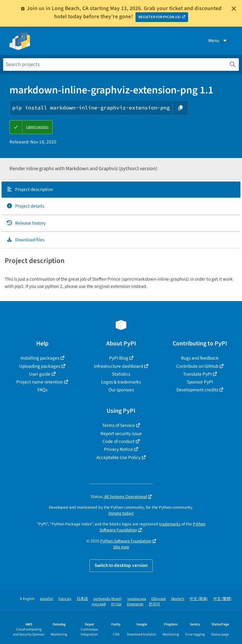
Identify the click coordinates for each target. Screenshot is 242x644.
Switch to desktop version (121, 565)
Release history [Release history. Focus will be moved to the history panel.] (26, 223)
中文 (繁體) (222, 599)
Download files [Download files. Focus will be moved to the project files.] (25, 240)
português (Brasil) (108, 599)
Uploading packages (40, 366)
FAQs (42, 390)
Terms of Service (118, 425)
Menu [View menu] (218, 41)
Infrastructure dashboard (118, 366)
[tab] (121, 190)
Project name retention (40, 382)
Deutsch (178, 599)
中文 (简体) (199, 599)
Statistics (121, 374)
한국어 (154, 604)
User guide (40, 374)
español (46, 599)
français (65, 599)
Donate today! (121, 513)
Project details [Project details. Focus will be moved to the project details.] (25, 206)
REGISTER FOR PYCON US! (160, 17)
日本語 (82, 599)
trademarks (170, 524)
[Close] (234, 8)
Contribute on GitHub (197, 366)
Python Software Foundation (126, 541)
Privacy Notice (118, 449)
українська (137, 599)
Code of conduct (118, 441)
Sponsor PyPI (200, 382)
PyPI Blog (119, 358)
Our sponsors (121, 390)
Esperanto (135, 604)
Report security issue (121, 434)
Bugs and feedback (200, 358)
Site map (121, 547)
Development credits (197, 390)
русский (99, 604)
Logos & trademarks (121, 382)
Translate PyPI (197, 374)
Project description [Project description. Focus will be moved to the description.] (30, 189)
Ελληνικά (158, 599)
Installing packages (40, 358)
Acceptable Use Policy (118, 457)
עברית (116, 604)
